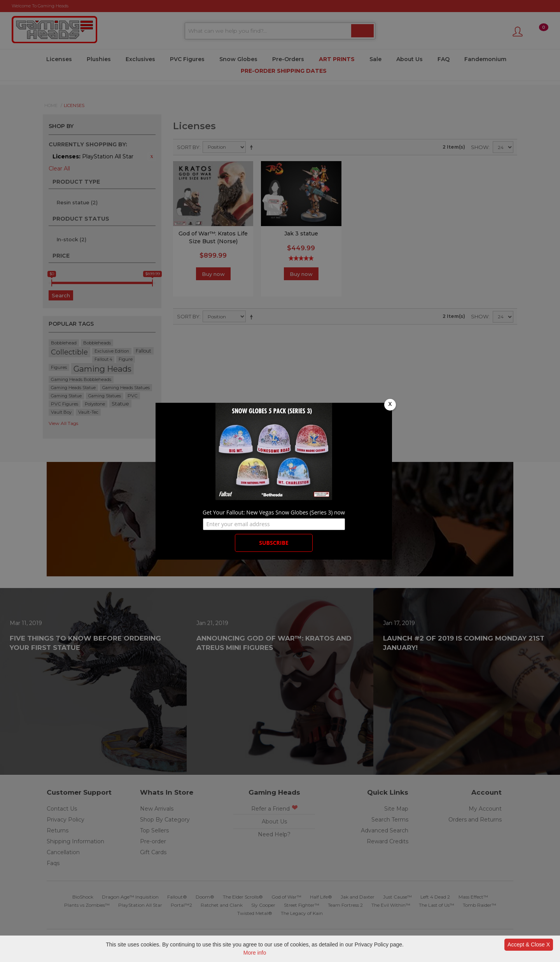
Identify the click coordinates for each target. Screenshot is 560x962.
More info (255, 953)
